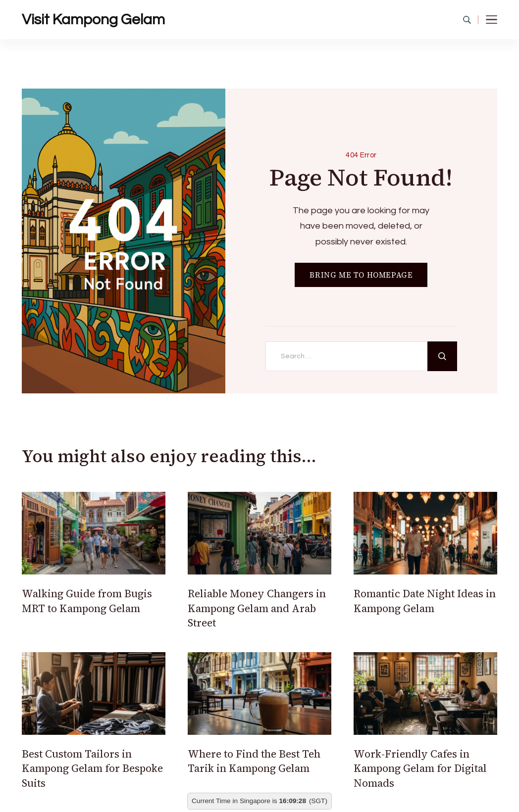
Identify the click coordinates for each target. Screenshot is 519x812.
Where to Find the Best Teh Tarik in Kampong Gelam (254, 761)
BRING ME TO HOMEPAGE (361, 275)
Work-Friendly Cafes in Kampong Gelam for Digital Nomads (420, 768)
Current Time (211, 801)
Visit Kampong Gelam (93, 20)
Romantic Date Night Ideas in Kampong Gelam (425, 601)
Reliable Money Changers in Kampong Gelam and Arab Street (257, 608)
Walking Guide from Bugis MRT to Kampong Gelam (87, 601)
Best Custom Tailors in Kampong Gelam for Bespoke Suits (92, 768)
